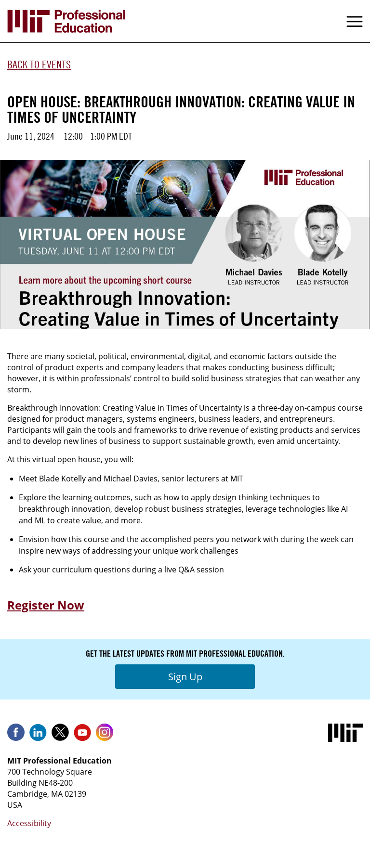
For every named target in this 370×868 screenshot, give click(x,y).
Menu (355, 21)
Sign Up (185, 677)
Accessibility (29, 823)
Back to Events (39, 65)
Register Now (46, 605)
